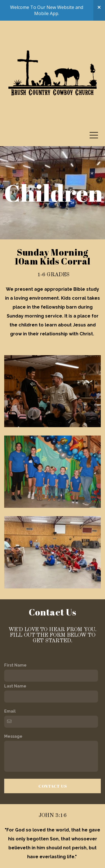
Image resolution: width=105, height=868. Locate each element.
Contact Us (53, 786)
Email (10, 711)
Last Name (15, 686)
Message (13, 736)
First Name (15, 665)
